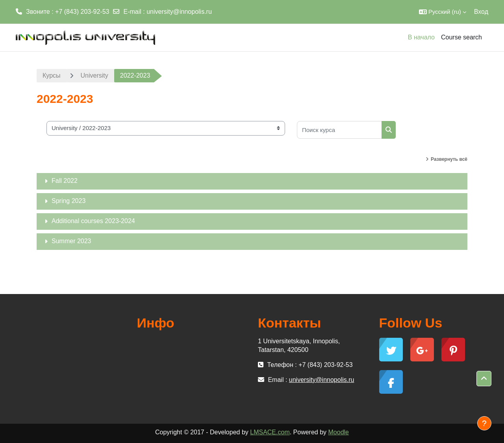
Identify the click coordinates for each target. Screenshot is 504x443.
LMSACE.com (270, 432)
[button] (443, 12)
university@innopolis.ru (179, 12)
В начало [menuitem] (421, 37)
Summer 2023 (71, 241)
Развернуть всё (449, 159)
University (94, 75)
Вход (481, 12)
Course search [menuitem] (461, 37)
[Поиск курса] (339, 130)
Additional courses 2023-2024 (93, 221)
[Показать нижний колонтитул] (484, 423)
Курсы (52, 75)
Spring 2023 (69, 201)
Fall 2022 (65, 181)
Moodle (339, 432)
